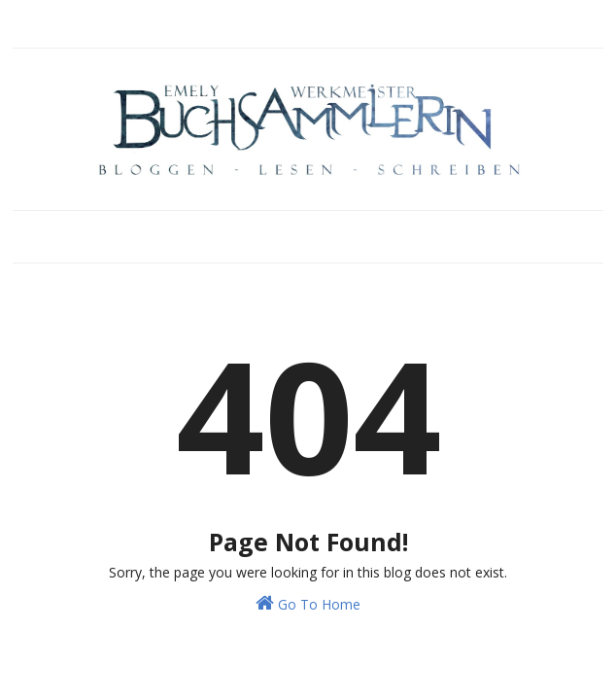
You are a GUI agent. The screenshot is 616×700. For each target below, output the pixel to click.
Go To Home (308, 603)
